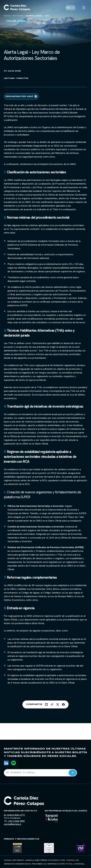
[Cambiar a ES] (68, 8)
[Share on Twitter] (58, 704)
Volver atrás (16, 21)
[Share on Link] (52, 704)
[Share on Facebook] (63, 704)
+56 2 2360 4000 (16, 821)
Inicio (7, 16)
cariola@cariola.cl (12, 824)
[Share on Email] (46, 704)
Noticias (18, 16)
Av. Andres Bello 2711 (14, 815)
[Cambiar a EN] (72, 8)
